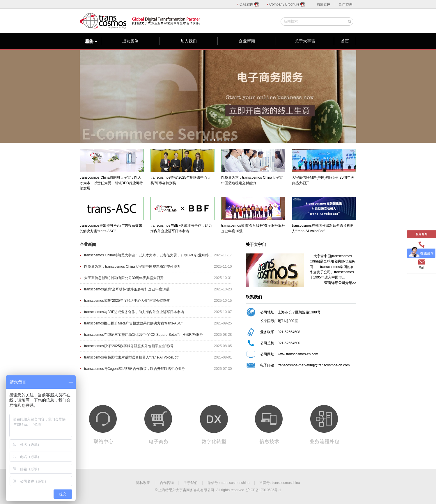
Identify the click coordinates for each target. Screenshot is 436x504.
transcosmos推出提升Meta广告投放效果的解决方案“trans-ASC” (133, 323)
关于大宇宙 (305, 41)
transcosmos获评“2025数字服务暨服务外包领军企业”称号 (129, 346)
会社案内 (250, 4)
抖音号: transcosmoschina (280, 483)
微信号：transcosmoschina (229, 483)
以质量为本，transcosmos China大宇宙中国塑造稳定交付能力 (132, 267)
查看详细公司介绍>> (340, 283)
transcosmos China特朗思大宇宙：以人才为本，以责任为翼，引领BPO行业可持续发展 (152, 255)
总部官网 (324, 4)
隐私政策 (143, 483)
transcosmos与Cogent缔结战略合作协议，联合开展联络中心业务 (135, 369)
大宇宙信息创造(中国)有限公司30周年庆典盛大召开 (124, 278)
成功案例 (130, 41)
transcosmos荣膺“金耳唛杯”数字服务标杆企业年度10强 (127, 289)
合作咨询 (345, 4)
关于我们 (191, 483)
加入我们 (189, 41)
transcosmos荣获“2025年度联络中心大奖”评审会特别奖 (127, 301)
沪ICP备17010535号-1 (264, 490)
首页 (345, 41)
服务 (91, 41)
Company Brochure (287, 4)
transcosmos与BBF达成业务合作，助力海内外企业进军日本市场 (134, 312)
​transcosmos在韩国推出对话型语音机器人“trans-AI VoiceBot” (131, 357)
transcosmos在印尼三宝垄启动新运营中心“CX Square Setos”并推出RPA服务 (144, 335)
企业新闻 (247, 41)
